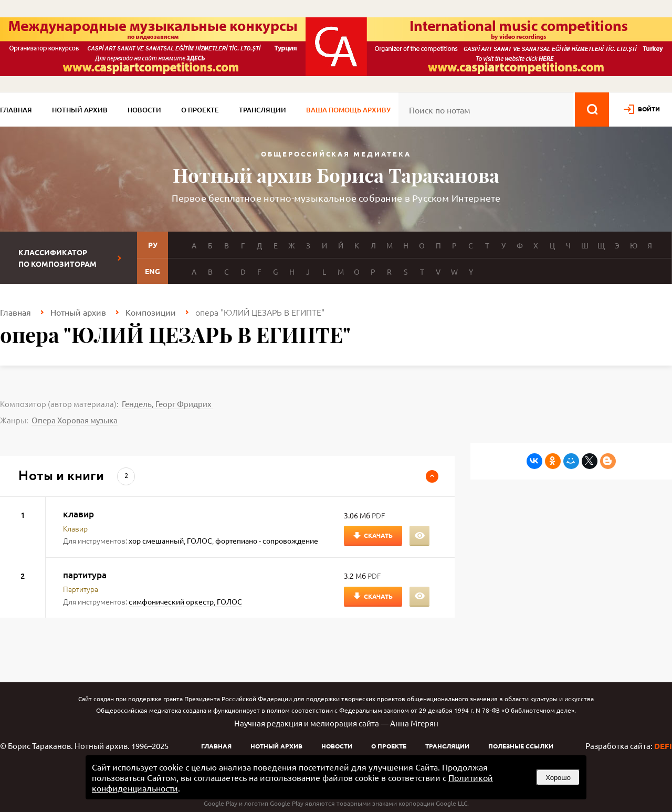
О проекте (200, 110)
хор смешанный (156, 540)
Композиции (151, 312)
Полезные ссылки (521, 746)
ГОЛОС (199, 540)
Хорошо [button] (558, 778)
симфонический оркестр (171, 601)
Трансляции (262, 110)
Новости (144, 110)
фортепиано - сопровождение (267, 540)
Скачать (378, 535)
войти (649, 109)
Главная (16, 110)
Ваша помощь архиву (348, 110)
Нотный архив (80, 110)
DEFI (663, 746)
